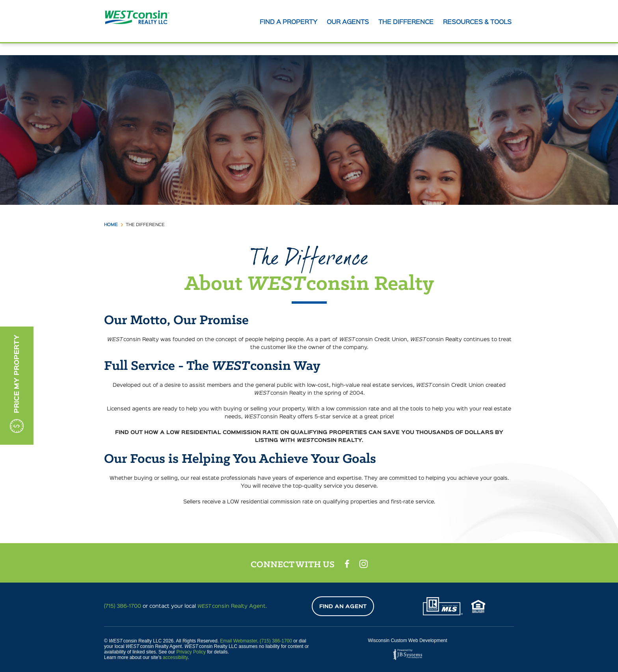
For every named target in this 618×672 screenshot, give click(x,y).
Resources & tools (477, 22)
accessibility (175, 657)
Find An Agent (343, 607)
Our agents (348, 22)
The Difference (406, 22)
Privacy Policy (191, 652)
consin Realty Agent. (232, 606)
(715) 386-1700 (123, 606)
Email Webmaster (238, 641)
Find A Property (289, 22)
